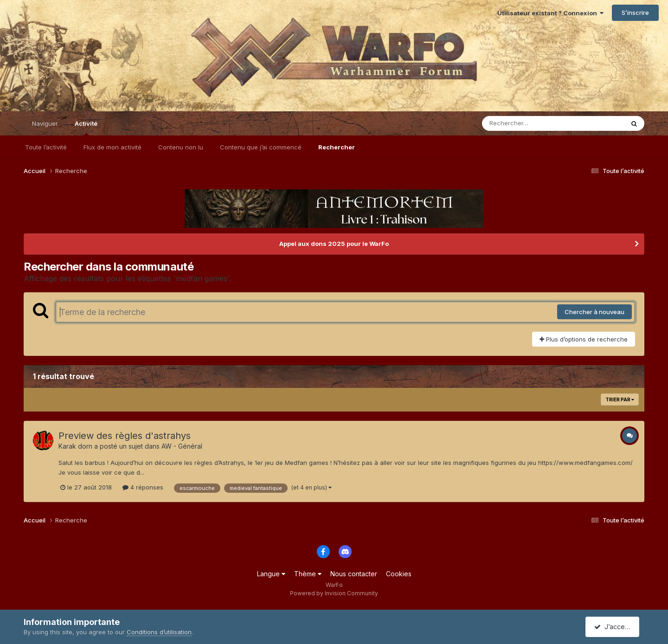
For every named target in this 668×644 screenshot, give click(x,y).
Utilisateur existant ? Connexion (550, 13)
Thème (308, 574)
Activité (86, 128)
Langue (271, 574)
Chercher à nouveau (594, 312)
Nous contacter (354, 574)
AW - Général (182, 446)
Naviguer (45, 123)
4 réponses (143, 487)
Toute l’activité (46, 147)
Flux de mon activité (112, 147)
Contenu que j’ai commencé (261, 147)
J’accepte (614, 627)
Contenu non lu (181, 147)
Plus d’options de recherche (584, 339)
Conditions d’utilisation (159, 632)
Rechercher (337, 147)
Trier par (620, 399)
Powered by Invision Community (334, 593)
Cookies (399, 574)
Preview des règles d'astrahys (125, 436)
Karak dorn (75, 446)
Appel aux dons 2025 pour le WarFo (334, 244)
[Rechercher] (526, 123)
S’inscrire (635, 13)
